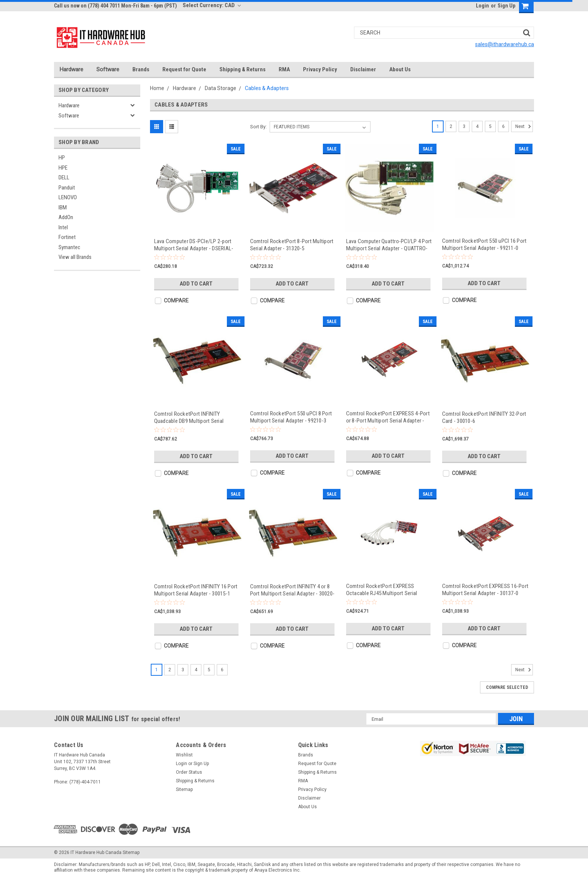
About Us (400, 69)
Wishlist (184, 755)
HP (62, 158)
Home (157, 88)
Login (482, 6)
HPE (63, 168)
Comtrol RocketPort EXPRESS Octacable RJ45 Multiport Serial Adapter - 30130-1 (382, 590)
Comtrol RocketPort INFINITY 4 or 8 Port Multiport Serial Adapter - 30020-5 (292, 590)
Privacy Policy (320, 69)
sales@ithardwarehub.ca (505, 44)
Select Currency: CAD (212, 5)
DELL (64, 177)
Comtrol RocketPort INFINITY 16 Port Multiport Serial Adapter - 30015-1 (196, 590)
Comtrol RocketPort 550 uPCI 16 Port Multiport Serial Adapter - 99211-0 (484, 244)
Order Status (189, 772)
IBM (63, 207)
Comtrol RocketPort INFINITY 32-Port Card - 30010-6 (484, 417)
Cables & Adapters (267, 88)
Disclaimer (363, 69)
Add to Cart (196, 284)
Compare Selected (507, 687)
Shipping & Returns (242, 69)
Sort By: (258, 127)
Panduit (67, 188)
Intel (63, 227)
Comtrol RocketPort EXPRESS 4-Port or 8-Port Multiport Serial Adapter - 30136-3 (388, 417)
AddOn (66, 217)
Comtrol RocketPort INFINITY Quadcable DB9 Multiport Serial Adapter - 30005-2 (189, 417)
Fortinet (67, 237)
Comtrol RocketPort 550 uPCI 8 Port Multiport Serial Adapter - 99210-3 (291, 417)
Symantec (69, 247)
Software (108, 69)
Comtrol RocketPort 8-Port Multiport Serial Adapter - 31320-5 (292, 245)
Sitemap (184, 789)
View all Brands (75, 257)
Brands (141, 69)
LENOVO (68, 197)
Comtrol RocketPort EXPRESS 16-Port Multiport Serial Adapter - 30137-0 (485, 590)
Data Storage (220, 88)
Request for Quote (184, 69)
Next (524, 126)
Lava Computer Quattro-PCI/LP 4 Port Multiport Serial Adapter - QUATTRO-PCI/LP (389, 245)
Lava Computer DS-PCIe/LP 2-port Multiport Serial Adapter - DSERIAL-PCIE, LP (194, 245)
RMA (284, 69)
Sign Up (506, 6)
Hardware (71, 69)
